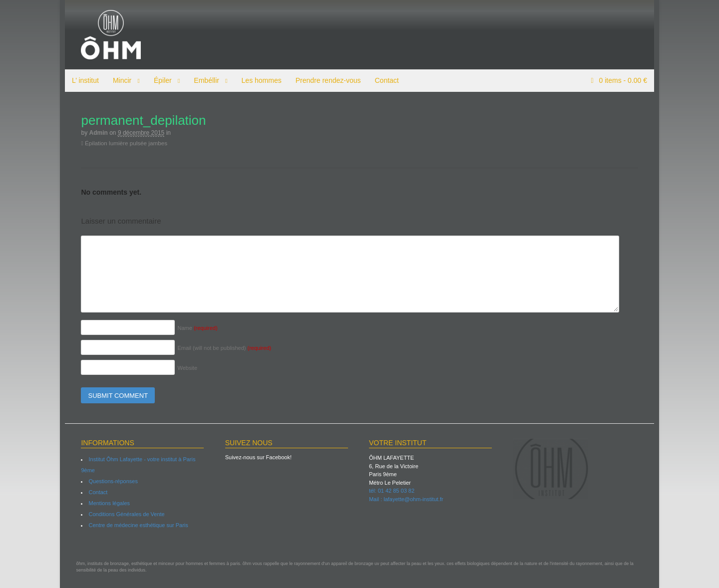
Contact (382, 80)
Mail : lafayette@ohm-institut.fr (406, 499)
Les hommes (257, 80)
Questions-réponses (108, 481)
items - (627, 80)
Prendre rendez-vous (323, 80)
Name (193, 328)
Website (183, 368)
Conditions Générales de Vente (122, 514)
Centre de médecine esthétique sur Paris (134, 525)
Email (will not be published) (220, 348)
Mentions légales (105, 503)
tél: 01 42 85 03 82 (392, 491)
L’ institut (80, 80)
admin (94, 133)
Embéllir (201, 80)
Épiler (158, 80)
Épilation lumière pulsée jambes (120, 143)
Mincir (117, 80)
